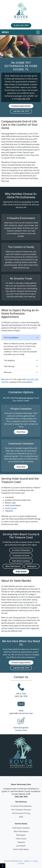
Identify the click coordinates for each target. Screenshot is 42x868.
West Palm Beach (13, 566)
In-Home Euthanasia (21, 550)
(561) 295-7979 (21, 25)
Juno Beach (21, 846)
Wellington (32, 566)
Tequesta (21, 842)
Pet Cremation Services (21, 810)
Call (18, 694)
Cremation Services (21, 556)
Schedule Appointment (21, 106)
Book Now (21, 432)
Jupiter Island (11, 508)
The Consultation (11, 338)
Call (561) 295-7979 (21, 111)
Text (24, 694)
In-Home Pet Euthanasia (21, 806)
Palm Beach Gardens (21, 561)
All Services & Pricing (21, 813)
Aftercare (8, 372)
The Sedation (9, 360)
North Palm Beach (21, 849)
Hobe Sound (21, 839)
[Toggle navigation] (21, 32)
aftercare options (26, 398)
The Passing (9, 366)
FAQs (21, 817)
